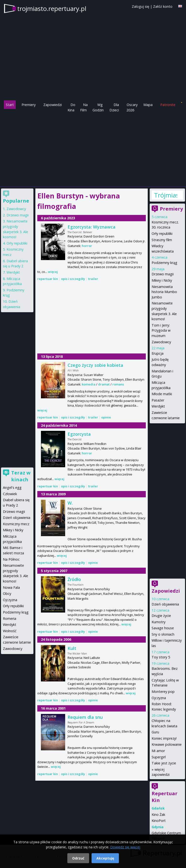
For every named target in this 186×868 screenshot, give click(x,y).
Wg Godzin (98, 107)
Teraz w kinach (21, 476)
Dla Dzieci (114, 107)
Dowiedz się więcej (125, 847)
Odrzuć (78, 858)
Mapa (148, 105)
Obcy (7, 594)
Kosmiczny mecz (16, 524)
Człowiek (10, 494)
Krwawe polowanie (167, 744)
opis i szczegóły (73, 279)
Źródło (74, 579)
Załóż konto (163, 6)
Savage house (163, 628)
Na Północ (11, 559)
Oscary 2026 (132, 107)
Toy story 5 (161, 657)
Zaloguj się (140, 6)
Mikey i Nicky (162, 280)
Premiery (29, 105)
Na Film (84, 107)
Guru (155, 732)
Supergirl (159, 757)
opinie (106, 417)
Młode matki (162, 394)
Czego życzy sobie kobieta (95, 365)
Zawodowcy (161, 342)
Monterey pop (163, 692)
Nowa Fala (11, 587)
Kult (72, 648)
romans (118, 384)
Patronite (168, 105)
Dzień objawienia (165, 604)
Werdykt (158, 406)
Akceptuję (105, 858)
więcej (53, 272)
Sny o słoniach (163, 634)
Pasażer (158, 400)
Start (10, 105)
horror (87, 246)
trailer (93, 279)
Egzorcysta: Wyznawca (92, 227)
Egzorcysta (79, 434)
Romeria (10, 618)
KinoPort (159, 821)
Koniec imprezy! (164, 738)
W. (70, 503)
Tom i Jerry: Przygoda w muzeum (161, 330)
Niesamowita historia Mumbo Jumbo (164, 292)
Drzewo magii (163, 274)
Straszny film (162, 240)
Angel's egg (12, 487)
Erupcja (158, 353)
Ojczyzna (159, 698)
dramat (104, 384)
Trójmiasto (166, 195)
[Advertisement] (93, 149)
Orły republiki (162, 233)
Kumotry (159, 622)
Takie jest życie (164, 763)
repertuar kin (48, 279)
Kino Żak (158, 815)
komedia (89, 384)
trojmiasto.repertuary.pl (52, 8)
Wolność (10, 631)
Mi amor (158, 751)
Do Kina (71, 107)
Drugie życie (161, 616)
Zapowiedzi (53, 105)
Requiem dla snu (85, 717)
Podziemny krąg (164, 263)
